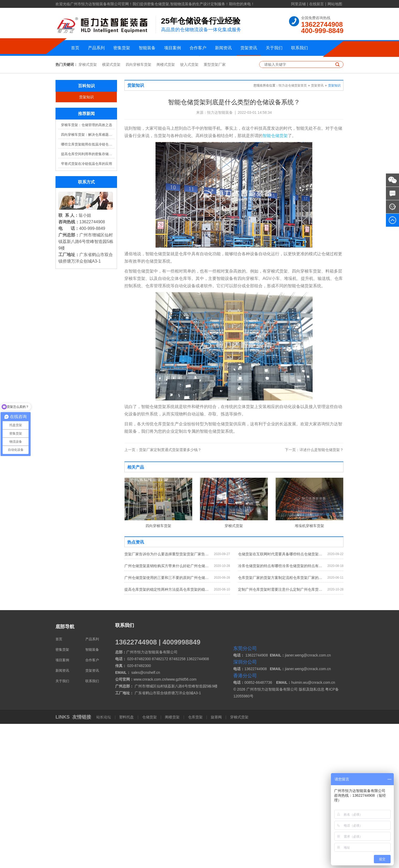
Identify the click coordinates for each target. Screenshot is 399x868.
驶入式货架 (189, 209)
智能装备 (147, 48)
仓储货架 (149, 861)
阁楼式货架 (166, 209)
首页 (75, 48)
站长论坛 (104, 861)
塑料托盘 (127, 861)
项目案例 (173, 48)
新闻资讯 (223, 48)
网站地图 (335, 4)
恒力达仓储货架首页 (293, 230)
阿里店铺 (298, 4)
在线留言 (317, 4)
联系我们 (300, 48)
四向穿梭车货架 (138, 209)
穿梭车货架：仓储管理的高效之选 (87, 269)
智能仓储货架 (275, 280)
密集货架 (122, 48)
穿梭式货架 (88, 209)
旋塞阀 (216, 861)
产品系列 (96, 48)
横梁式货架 (111, 209)
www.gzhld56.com (182, 823)
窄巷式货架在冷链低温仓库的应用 (87, 308)
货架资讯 (249, 48)
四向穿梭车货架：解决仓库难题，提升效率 (88, 279)
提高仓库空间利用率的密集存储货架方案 (88, 298)
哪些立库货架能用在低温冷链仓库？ (88, 288)
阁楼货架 (172, 861)
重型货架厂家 (215, 209)
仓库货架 (195, 861)
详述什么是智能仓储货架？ (314, 594)
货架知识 (86, 241)
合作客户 (198, 48)
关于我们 (274, 48)
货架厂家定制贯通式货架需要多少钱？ (163, 594)
